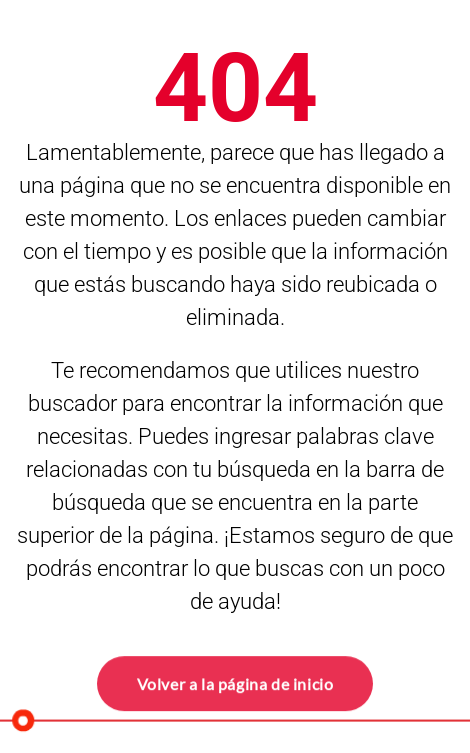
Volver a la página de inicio (235, 682)
